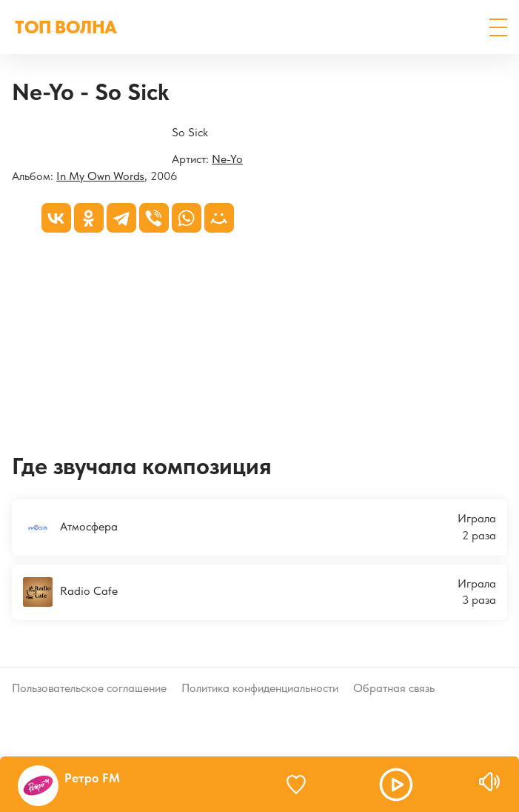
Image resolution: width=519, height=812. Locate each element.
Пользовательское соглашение (89, 688)
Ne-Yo (227, 159)
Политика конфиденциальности (260, 688)
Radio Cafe (70, 592)
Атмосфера (70, 528)
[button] (498, 27)
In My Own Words (100, 176)
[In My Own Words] (12, 134)
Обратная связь (394, 688)
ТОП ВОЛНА (66, 27)
